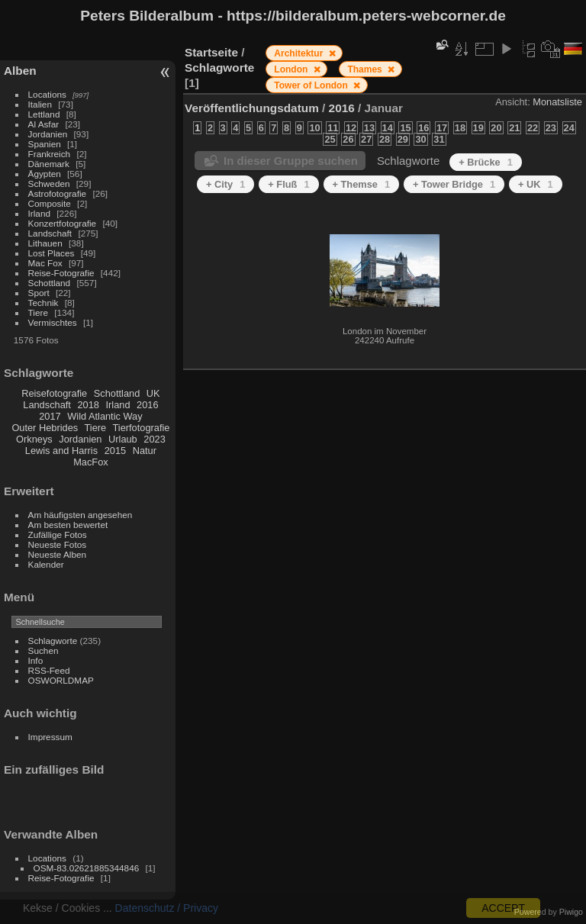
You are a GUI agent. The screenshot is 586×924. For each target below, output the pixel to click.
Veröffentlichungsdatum (252, 108)
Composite (50, 203)
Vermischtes (53, 322)
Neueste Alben (58, 554)
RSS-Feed (49, 670)
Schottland (50, 283)
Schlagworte (53, 641)
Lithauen (45, 243)
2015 (115, 451)
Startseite (211, 52)
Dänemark (49, 164)
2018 (88, 405)
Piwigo (571, 912)
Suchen (43, 650)
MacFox (91, 462)
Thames (366, 69)
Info (36, 660)
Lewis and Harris (61, 451)
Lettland (44, 114)
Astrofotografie (58, 193)
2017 (50, 416)
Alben (20, 71)
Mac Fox (45, 263)
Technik (43, 303)
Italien (40, 104)
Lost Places (52, 253)
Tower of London (312, 85)
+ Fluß (288, 184)
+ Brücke (486, 162)
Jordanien (48, 134)
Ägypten (45, 174)
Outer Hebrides (45, 428)
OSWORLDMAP (61, 680)
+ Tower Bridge (454, 184)
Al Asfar (44, 124)
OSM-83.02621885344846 (87, 868)
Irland (39, 213)
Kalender (46, 564)
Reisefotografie (54, 393)
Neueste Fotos (58, 544)
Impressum (50, 737)
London (292, 69)
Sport (39, 293)
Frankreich (50, 154)
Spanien (45, 144)
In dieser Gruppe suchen (291, 161)
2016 (147, 405)
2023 (154, 439)
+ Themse (362, 184)
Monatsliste (557, 102)
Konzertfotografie (63, 223)
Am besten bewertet (68, 525)
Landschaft (50, 233)
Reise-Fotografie (61, 273)
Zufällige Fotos (58, 534)
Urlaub (123, 439)
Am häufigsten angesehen (80, 515)
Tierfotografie (142, 428)
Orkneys (34, 439)
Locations (47, 94)
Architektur (299, 53)
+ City (225, 184)
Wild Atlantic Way (105, 416)
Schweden (49, 184)
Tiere (38, 312)
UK (153, 393)
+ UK (536, 184)
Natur (145, 451)
